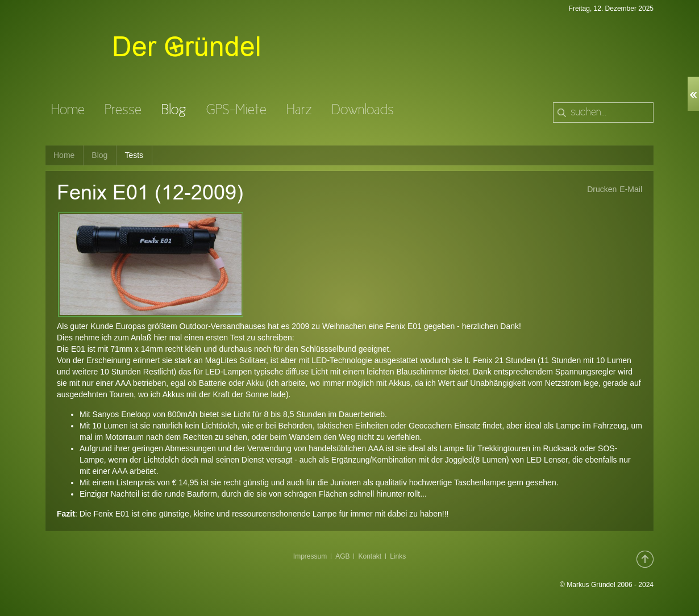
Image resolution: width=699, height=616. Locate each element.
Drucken (602, 189)
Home (64, 155)
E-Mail (631, 189)
